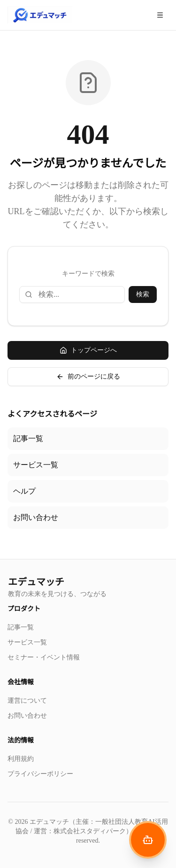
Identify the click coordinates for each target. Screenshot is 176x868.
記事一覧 (28, 438)
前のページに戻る (88, 377)
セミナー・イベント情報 (44, 657)
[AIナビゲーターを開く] (148, 840)
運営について (27, 701)
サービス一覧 (36, 465)
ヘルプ (24, 491)
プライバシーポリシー (40, 774)
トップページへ (88, 350)
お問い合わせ (36, 517)
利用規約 (21, 759)
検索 (143, 294)
